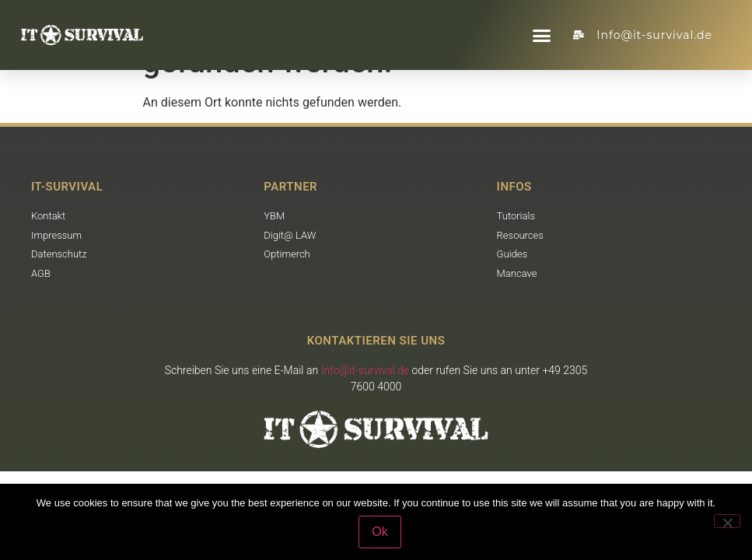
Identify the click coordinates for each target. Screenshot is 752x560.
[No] (727, 521)
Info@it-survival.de (365, 370)
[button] (542, 35)
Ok (379, 532)
